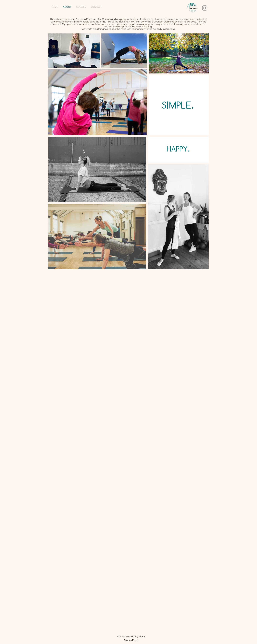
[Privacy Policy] (131, 640)
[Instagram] (205, 8)
